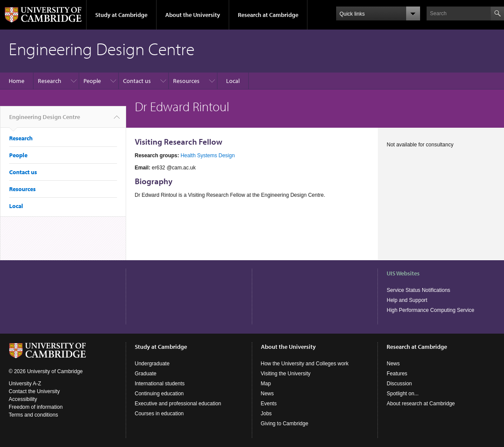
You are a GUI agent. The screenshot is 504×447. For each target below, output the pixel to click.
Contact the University (34, 391)
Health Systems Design (208, 156)
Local (233, 81)
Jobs (266, 414)
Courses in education (159, 414)
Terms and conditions (33, 415)
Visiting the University (286, 374)
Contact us (137, 81)
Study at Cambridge (121, 15)
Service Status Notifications (418, 290)
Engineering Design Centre (45, 120)
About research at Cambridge (421, 404)
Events (269, 404)
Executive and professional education (178, 404)
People (92, 81)
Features (397, 374)
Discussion (399, 384)
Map (266, 384)
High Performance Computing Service (430, 310)
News (267, 394)
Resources (186, 81)
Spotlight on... (402, 394)
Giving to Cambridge (285, 424)
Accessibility (23, 399)
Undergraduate (152, 364)
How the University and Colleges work (305, 364)
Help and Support (407, 300)
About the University (193, 15)
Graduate (146, 374)
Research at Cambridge (268, 15)
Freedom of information (36, 407)
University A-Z (25, 384)
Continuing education (159, 394)
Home (17, 81)
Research (50, 81)
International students (160, 384)
